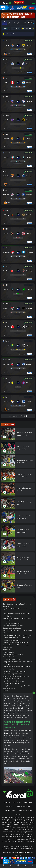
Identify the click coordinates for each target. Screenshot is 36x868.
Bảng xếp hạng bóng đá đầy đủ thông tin (16, 676)
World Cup (6, 650)
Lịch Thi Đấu (17, 802)
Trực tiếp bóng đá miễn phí (11, 623)
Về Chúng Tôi (10, 806)
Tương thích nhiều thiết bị (11, 640)
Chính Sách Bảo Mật (10, 810)
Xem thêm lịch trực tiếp (18, 416)
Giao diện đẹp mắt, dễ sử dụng (13, 628)
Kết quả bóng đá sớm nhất (11, 679)
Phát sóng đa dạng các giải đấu (13, 626)
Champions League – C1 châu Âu (13, 655)
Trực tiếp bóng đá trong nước (12, 659)
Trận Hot (16, 29)
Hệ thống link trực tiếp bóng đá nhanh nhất (16, 638)
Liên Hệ (18, 814)
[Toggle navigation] (33, 3)
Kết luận (5, 691)
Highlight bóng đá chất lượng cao (13, 681)
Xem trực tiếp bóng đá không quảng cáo (16, 643)
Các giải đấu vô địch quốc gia (12, 657)
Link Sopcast (28, 802)
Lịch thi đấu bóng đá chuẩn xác (13, 674)
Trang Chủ (7, 802)
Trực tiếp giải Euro (9, 652)
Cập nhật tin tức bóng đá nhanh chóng (15, 671)
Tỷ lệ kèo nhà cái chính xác (11, 683)
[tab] (4, 23)
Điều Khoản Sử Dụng (24, 806)
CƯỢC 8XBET (19, 3)
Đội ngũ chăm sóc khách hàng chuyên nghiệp (17, 635)
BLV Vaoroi (26, 29)
